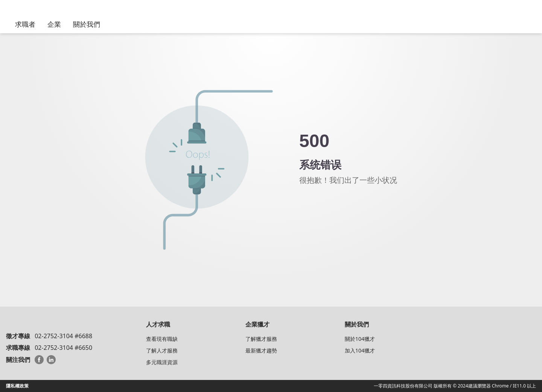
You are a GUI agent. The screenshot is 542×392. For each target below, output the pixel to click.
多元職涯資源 (162, 362)
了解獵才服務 (261, 339)
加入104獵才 (360, 350)
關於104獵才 (360, 339)
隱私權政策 (17, 386)
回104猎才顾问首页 (341, 203)
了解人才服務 (162, 350)
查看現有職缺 (162, 339)
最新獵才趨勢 (261, 350)
